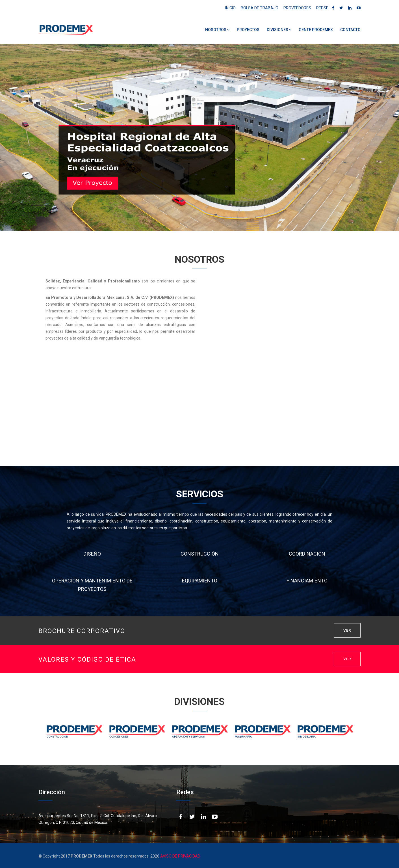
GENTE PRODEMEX (316, 30)
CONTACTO (350, 30)
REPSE (322, 8)
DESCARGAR (339, 433)
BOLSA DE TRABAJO (260, 8)
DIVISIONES (279, 30)
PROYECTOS (248, 30)
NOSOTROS (217, 30)
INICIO (230, 8)
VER (347, 630)
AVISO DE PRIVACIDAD (180, 856)
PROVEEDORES (297, 8)
